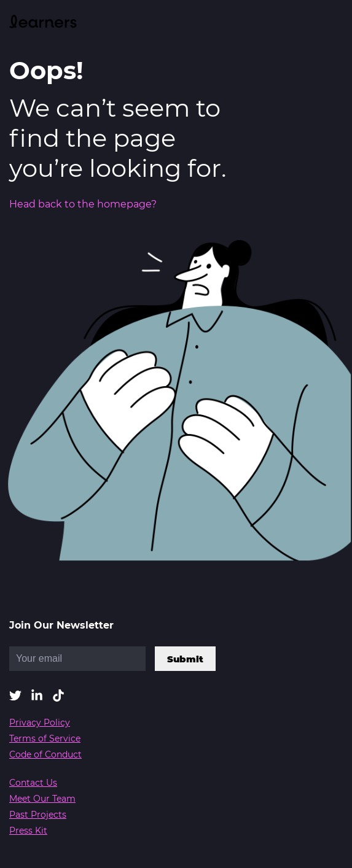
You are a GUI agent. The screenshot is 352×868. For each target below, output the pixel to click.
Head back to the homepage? (83, 204)
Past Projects (38, 815)
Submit (185, 659)
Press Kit (28, 831)
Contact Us (33, 783)
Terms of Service (45, 738)
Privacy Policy (40, 723)
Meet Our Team (42, 799)
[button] (15, 697)
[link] (43, 23)
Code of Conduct (45, 754)
